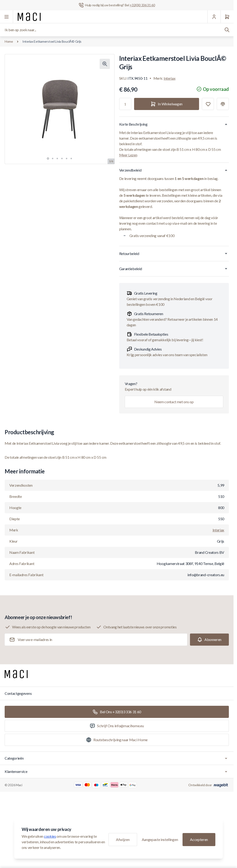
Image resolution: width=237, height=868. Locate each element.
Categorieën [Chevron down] (117, 758)
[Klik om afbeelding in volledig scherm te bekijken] (105, 64)
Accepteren (199, 839)
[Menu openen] (7, 17)
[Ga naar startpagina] (29, 17)
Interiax (169, 78)
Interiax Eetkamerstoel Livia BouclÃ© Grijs (52, 41)
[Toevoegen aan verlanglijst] (208, 104)
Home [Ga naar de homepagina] (9, 41)
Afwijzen (123, 839)
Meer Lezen (128, 155)
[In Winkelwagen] (167, 104)
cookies (50, 836)
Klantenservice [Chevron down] (117, 772)
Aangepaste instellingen (160, 839)
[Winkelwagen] (227, 17)
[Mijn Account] (214, 17)
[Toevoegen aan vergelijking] (223, 104)
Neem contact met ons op (174, 402)
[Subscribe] (209, 640)
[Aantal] (125, 104)
